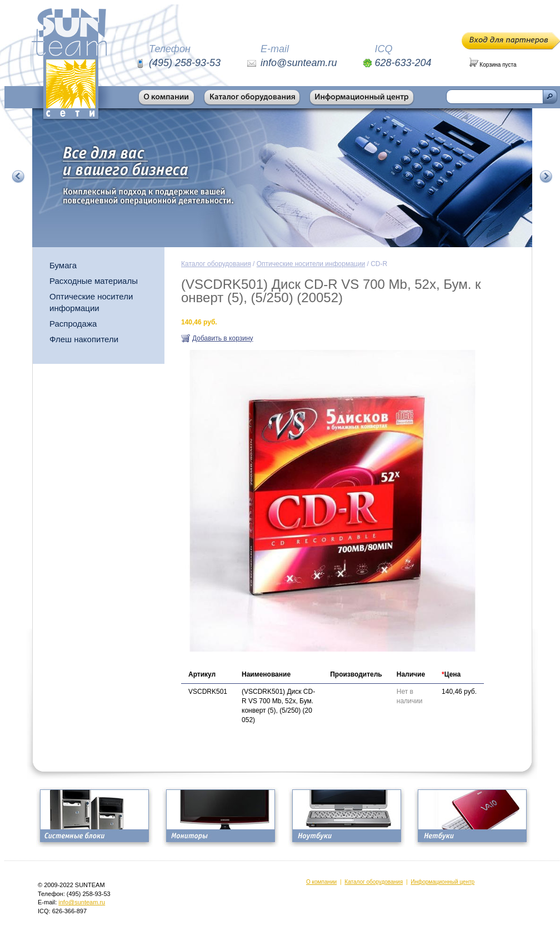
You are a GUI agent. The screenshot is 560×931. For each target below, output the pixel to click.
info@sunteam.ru (82, 902)
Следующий (546, 177)
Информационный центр (442, 882)
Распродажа (73, 324)
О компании (321, 882)
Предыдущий (18, 177)
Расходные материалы (94, 281)
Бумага (63, 265)
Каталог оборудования (216, 264)
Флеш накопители (84, 339)
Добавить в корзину (223, 338)
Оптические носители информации (91, 302)
